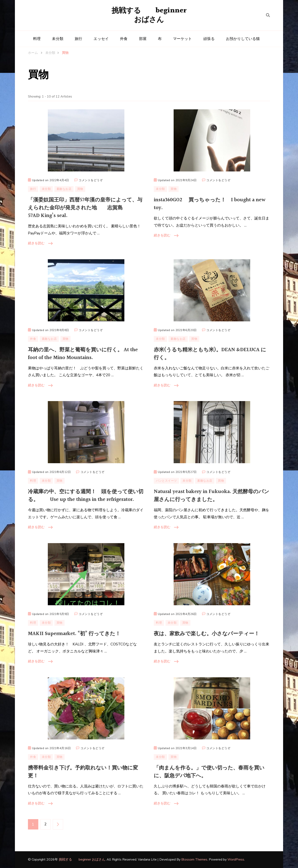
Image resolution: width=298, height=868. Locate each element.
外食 (124, 39)
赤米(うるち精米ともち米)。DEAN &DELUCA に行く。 (210, 354)
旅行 (78, 39)
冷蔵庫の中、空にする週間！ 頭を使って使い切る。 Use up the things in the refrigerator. (86, 496)
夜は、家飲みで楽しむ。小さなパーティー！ (207, 634)
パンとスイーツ (166, 481)
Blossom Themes (194, 860)
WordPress (236, 860)
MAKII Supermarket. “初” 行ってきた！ (74, 634)
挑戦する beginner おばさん (149, 15)
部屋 (143, 39)
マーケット (182, 39)
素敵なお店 (64, 189)
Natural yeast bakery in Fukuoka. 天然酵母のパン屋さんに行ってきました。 (211, 496)
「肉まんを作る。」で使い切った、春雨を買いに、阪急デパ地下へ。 (209, 772)
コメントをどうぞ (91, 180)
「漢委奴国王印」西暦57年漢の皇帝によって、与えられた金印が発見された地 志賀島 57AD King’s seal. (85, 208)
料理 (37, 39)
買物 (80, 189)
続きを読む (36, 243)
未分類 (58, 39)
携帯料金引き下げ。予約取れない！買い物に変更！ (83, 772)
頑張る (209, 39)
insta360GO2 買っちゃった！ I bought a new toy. (210, 204)
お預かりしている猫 (243, 39)
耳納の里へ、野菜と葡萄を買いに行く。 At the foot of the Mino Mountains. (83, 354)
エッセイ (101, 39)
